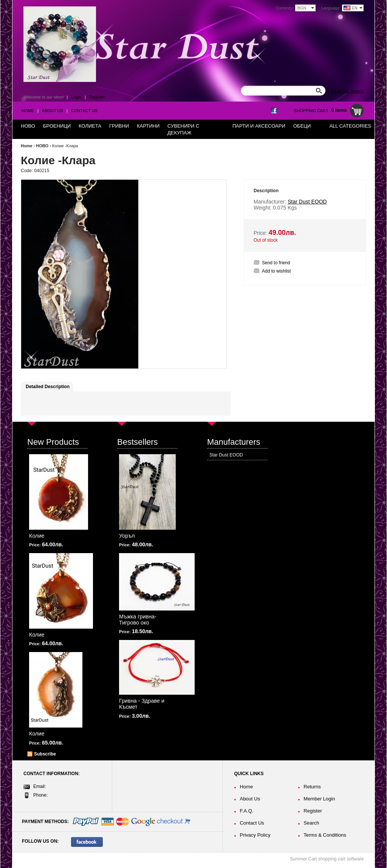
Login (76, 97)
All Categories (350, 126)
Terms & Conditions (325, 835)
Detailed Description (48, 387)
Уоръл (127, 536)
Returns (312, 787)
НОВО (42, 146)
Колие (37, 536)
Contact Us (84, 111)
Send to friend (276, 263)
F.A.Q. (246, 811)
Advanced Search (347, 91)
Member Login (319, 799)
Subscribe (45, 754)
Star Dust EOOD (226, 455)
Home (28, 111)
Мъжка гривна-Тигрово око (138, 620)
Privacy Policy (255, 835)
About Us (53, 111)
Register (97, 97)
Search (311, 823)
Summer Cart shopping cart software (327, 859)
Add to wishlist (276, 271)
